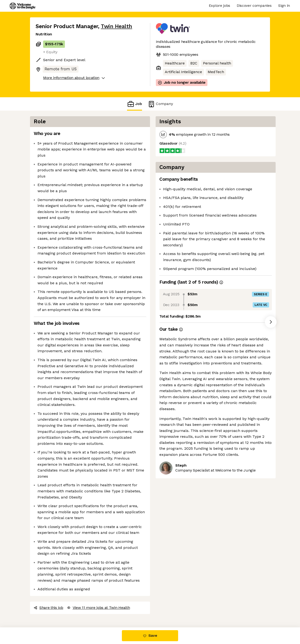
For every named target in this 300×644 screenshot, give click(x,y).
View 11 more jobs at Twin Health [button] (99, 608)
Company (160, 104)
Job (135, 104)
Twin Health (116, 26)
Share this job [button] (49, 608)
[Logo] (22, 6)
